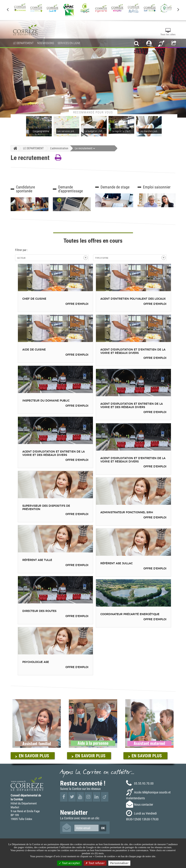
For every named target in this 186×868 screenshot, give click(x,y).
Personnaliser (119, 863)
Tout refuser (95, 863)
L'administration (59, 148)
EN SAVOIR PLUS (34, 756)
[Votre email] (87, 828)
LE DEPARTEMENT (33, 148)
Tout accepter (69, 863)
